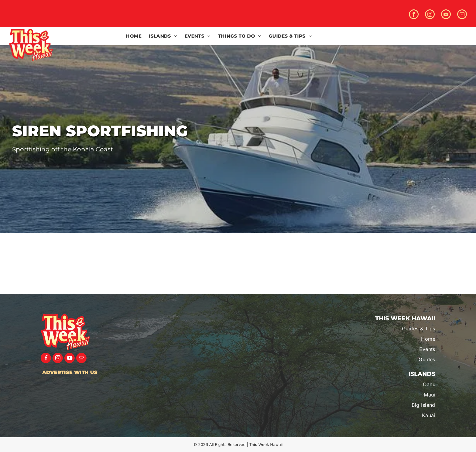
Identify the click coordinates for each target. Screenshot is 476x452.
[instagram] (430, 15)
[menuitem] (134, 36)
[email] (462, 15)
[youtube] (446, 15)
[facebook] (414, 15)
